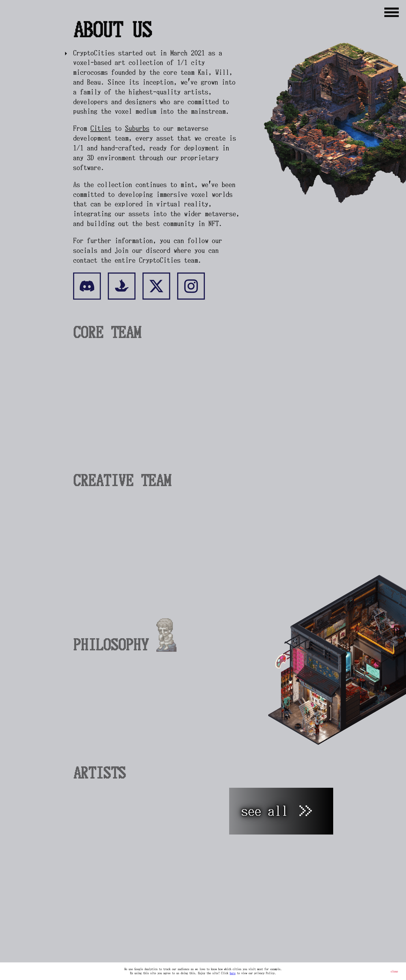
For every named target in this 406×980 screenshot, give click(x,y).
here (233, 973)
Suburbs (137, 128)
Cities (101, 128)
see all (277, 811)
